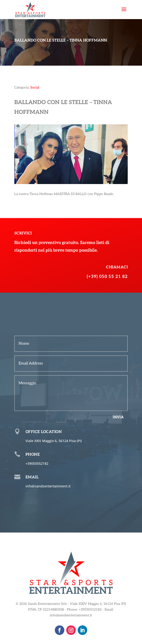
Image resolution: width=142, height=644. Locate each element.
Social (35, 87)
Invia (118, 417)
